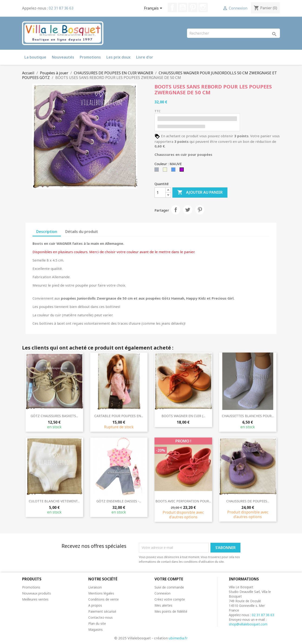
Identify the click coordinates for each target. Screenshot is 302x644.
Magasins (95, 629)
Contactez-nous (100, 617)
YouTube (183, 7)
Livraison (95, 587)
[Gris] (158, 171)
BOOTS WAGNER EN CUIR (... (183, 416)
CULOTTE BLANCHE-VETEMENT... (54, 501)
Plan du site (97, 623)
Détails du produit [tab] (82, 232)
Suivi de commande (169, 587)
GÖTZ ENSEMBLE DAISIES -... (119, 501)
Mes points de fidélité (171, 611)
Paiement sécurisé (102, 611)
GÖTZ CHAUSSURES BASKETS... (54, 416)
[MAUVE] (183, 171)
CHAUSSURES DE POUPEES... (248, 501)
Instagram (203, 7)
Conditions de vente (103, 599)
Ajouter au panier (200, 193)
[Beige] (166, 171)
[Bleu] (174, 171)
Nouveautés (63, 57)
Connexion (162, 593)
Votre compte (169, 579)
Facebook (172, 7)
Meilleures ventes (35, 599)
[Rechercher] (233, 33)
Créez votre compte (170, 599)
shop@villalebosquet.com (248, 624)
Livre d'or (145, 57)
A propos (95, 605)
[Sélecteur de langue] (154, 9)
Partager (176, 210)
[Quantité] (160, 193)
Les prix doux (118, 57)
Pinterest (193, 7)
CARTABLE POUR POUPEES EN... (119, 416)
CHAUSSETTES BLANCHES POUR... (248, 416)
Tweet (188, 210)
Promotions (90, 57)
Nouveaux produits (36, 593)
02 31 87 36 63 (61, 8)
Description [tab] (47, 232)
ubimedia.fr (178, 638)
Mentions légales (101, 593)
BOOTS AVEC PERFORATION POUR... (183, 501)
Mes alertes (163, 605)
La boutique (35, 57)
